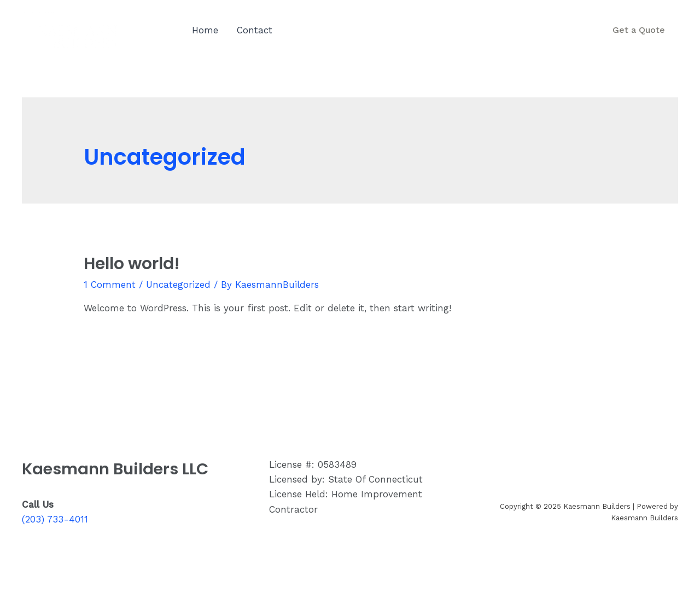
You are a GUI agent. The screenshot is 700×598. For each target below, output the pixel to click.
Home (205, 30)
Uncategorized (178, 285)
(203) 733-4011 (525, 37)
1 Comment (110, 285)
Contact (255, 30)
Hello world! (132, 264)
